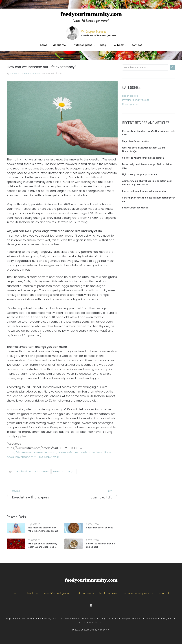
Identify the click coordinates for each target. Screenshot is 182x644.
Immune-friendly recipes (136, 100)
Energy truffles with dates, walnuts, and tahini (145, 191)
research (58, 471)
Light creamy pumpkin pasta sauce (140, 174)
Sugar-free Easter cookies (100, 528)
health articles (23, 471)
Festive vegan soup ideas (135, 208)
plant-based (42, 471)
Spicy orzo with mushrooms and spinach (143, 158)
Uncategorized (130, 104)
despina (14, 74)
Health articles (32, 74)
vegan (71, 471)
